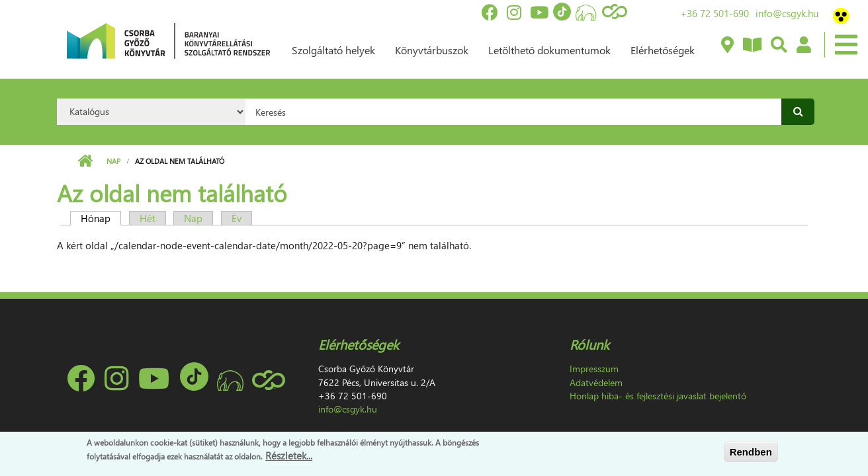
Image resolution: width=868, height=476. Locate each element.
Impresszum (594, 369)
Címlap (85, 161)
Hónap (101, 218)
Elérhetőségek (663, 50)
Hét (148, 218)
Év (237, 218)
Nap (113, 161)
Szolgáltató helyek (333, 50)
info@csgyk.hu (787, 13)
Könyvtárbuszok (432, 50)
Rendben (751, 452)
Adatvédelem (596, 382)
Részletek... (289, 456)
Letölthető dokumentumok (549, 50)
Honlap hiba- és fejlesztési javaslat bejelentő (658, 396)
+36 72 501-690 (715, 13)
